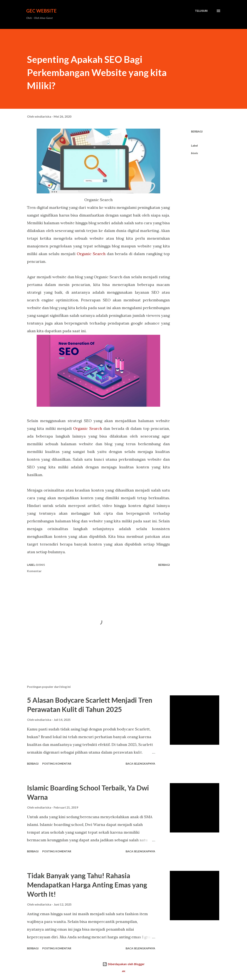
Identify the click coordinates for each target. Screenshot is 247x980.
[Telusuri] (201, 11)
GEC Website (41, 11)
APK (124, 971)
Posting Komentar (57, 764)
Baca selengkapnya (140, 764)
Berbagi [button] (197, 131)
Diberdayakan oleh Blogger (123, 964)
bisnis (195, 153)
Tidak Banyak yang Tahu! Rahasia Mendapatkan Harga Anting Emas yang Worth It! (87, 885)
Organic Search (91, 254)
